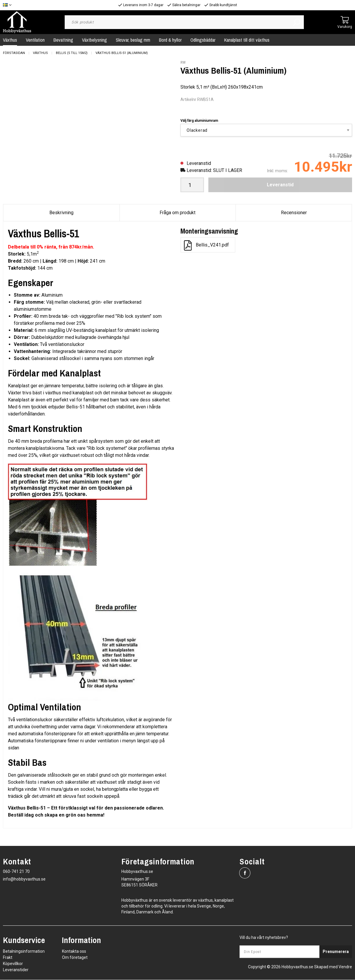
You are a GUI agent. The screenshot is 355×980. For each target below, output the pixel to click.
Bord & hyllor (170, 40)
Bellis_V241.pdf (206, 245)
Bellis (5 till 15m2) (72, 53)
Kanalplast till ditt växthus (247, 40)
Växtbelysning (94, 40)
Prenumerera (336, 952)
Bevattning (63, 40)
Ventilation (35, 40)
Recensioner (294, 213)
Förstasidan (14, 53)
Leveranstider (16, 970)
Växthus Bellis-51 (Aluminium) (122, 53)
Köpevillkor (13, 964)
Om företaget (75, 958)
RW (183, 62)
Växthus (40, 53)
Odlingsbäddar (203, 40)
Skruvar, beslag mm (133, 40)
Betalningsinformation (24, 952)
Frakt (8, 958)
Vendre (345, 967)
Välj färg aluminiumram (199, 121)
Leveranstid (280, 185)
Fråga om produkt (177, 213)
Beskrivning (61, 213)
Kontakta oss (74, 952)
